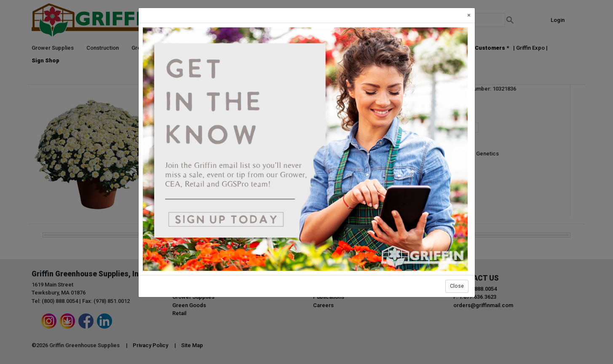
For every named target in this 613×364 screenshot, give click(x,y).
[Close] (469, 15)
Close (457, 286)
